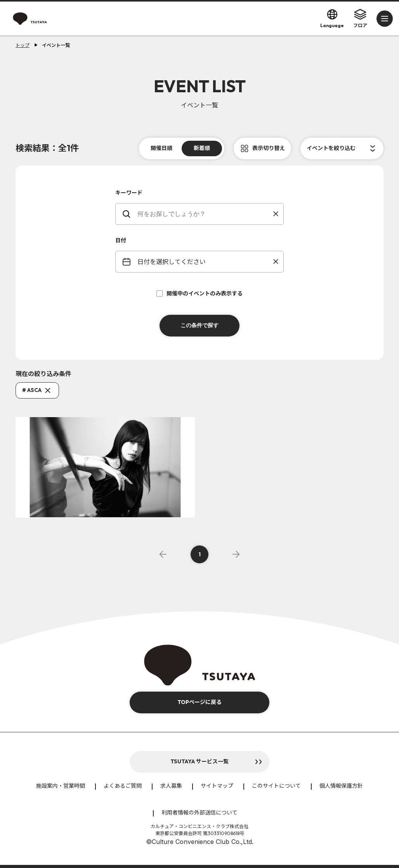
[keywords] (204, 214)
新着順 (202, 148)
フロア (360, 18)
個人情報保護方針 (341, 786)
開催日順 (161, 148)
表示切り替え (269, 148)
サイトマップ (217, 786)
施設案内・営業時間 (61, 786)
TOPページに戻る (199, 702)
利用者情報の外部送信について (199, 813)
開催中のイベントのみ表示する (199, 293)
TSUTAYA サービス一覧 (199, 761)
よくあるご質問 (123, 786)
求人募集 (171, 786)
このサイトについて (276, 786)
